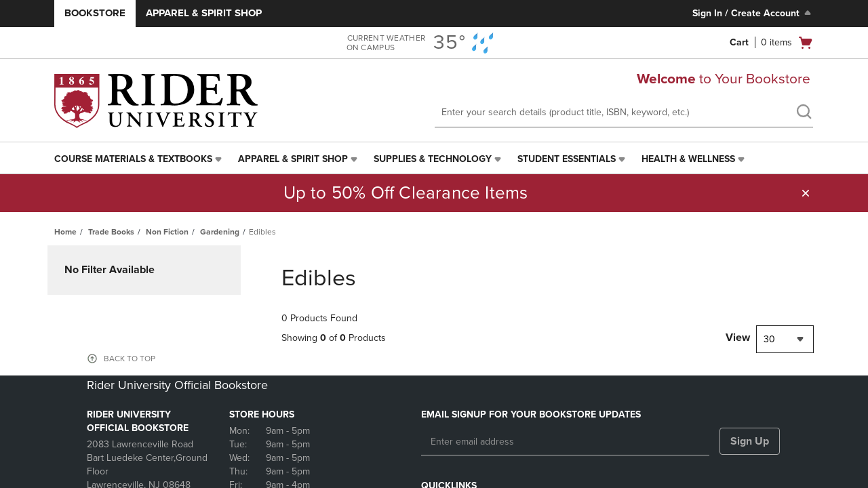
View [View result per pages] (738, 338)
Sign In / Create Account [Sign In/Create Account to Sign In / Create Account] (753, 13)
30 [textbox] (769, 339)
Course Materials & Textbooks (133, 159)
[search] (804, 113)
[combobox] (785, 339)
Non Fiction (167, 232)
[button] (806, 193)
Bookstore (95, 13)
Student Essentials (567, 159)
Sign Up (750, 441)
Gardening (220, 232)
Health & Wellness (688, 159)
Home (65, 232)
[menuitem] (139, 159)
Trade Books (111, 232)
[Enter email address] (565, 442)
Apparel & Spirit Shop (204, 13)
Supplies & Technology (433, 159)
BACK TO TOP (130, 359)
